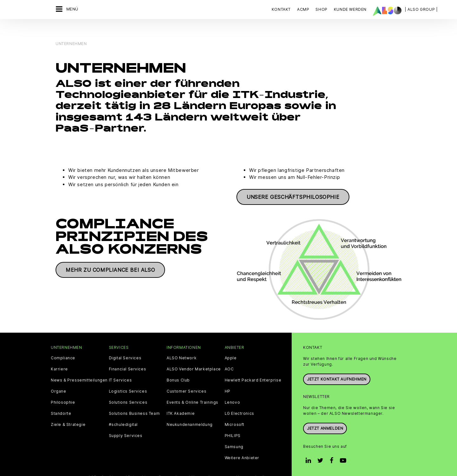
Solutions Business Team (134, 400)
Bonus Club (178, 367)
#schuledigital (123, 411)
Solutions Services (128, 389)
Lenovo (232, 389)
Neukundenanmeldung (190, 411)
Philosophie (63, 389)
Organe (59, 378)
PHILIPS (233, 422)
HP (228, 378)
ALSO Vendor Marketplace (194, 355)
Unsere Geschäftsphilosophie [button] (293, 183)
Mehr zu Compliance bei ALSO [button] (110, 257)
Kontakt (281, 9)
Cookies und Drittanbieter (128, 464)
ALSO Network (182, 344)
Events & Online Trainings (192, 389)
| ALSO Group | (421, 9)
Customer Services (186, 378)
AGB (92, 464)
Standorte (61, 400)
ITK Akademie (181, 400)
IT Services (120, 367)
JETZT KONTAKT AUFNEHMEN (337, 365)
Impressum (220, 464)
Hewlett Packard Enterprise (253, 367)
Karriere (59, 355)
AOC (229, 355)
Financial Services (128, 355)
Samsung (234, 433)
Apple (231, 344)
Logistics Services (128, 378)
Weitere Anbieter (242, 444)
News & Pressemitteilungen (79, 367)
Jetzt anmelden (325, 415)
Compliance (63, 344)
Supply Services (126, 422)
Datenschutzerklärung (181, 464)
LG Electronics (239, 400)
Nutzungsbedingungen (259, 464)
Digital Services (125, 344)
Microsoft (235, 411)
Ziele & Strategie (68, 411)
